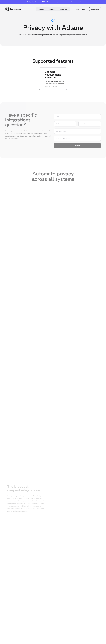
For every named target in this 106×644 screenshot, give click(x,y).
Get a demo (95, 9)
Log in (84, 9)
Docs (77, 9)
